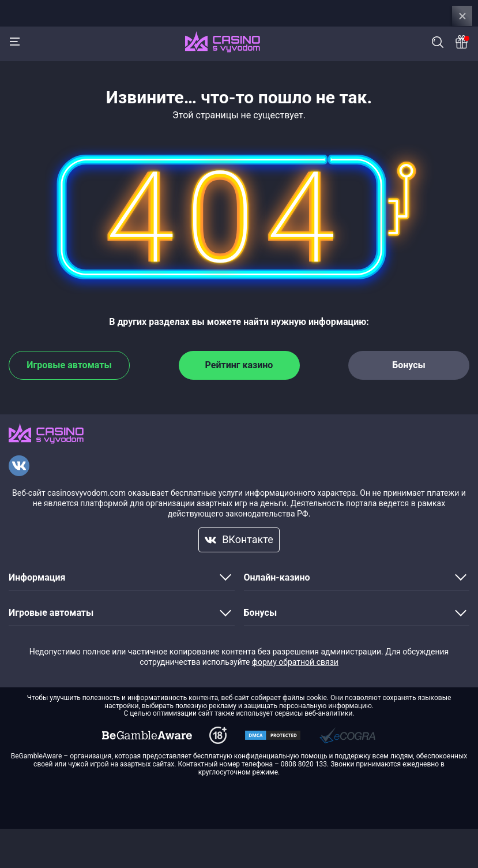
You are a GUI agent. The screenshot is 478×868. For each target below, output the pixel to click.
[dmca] (147, 735)
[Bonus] (462, 42)
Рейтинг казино (239, 365)
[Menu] (14, 42)
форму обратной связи (295, 662)
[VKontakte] (19, 466)
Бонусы (409, 365)
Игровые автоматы (69, 365)
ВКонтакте (239, 539)
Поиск (438, 42)
